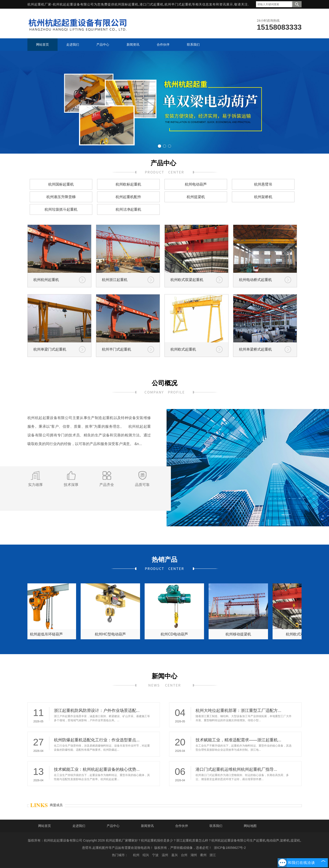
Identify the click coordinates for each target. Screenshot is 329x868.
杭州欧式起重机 (183, 349)
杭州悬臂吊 (263, 184)
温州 (165, 855)
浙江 (213, 855)
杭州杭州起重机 (46, 280)
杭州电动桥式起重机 (255, 280)
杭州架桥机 (263, 197)
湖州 (194, 855)
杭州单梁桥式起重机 (255, 349)
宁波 (155, 855)
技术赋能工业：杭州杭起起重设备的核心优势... (97, 769)
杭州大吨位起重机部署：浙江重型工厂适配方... (238, 711)
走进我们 (79, 826)
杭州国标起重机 (126, 4)
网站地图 (250, 826)
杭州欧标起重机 (128, 184)
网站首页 (45, 826)
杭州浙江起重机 (115, 280)
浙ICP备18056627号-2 (230, 848)
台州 (184, 855)
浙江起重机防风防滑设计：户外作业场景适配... (97, 711)
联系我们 (216, 826)
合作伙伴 (182, 826)
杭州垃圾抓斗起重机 (61, 209)
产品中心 (113, 826)
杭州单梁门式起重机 (50, 349)
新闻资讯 (147, 826)
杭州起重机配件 (128, 197)
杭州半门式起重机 (117, 349)
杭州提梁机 (196, 197)
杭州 (136, 855)
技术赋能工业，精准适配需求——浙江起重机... (238, 740)
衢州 (203, 855)
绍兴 (146, 855)
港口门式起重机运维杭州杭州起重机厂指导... (236, 769)
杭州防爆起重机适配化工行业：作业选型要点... (97, 740)
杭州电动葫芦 (196, 184)
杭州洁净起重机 (128, 209)
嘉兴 (175, 855)
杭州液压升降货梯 (61, 197)
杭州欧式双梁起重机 (187, 280)
